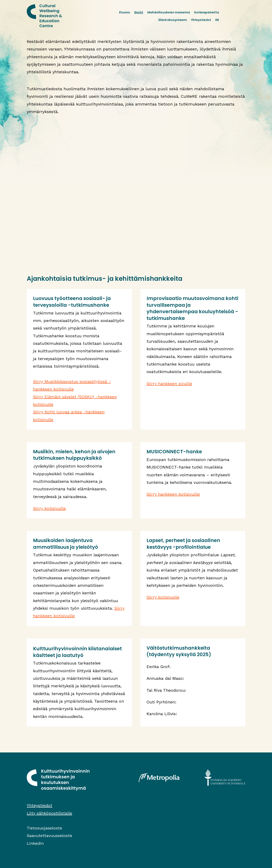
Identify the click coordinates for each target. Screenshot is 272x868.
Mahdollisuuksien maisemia (169, 12)
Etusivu (125, 12)
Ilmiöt (139, 12)
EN (217, 20)
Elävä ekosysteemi (173, 20)
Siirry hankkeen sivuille (169, 384)
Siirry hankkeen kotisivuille (173, 494)
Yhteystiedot (201, 20)
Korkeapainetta (207, 12)
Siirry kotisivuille (49, 508)
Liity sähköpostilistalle (49, 813)
